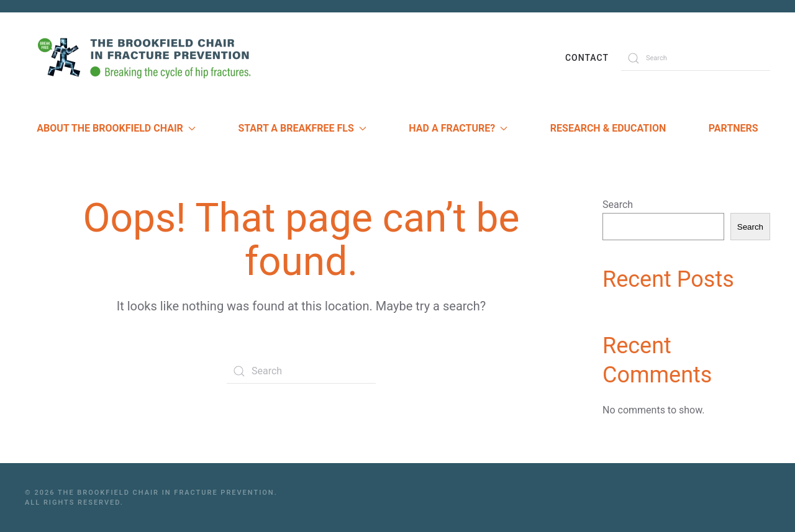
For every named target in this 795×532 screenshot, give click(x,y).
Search (618, 205)
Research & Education (608, 128)
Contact (587, 58)
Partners (734, 128)
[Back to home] (149, 58)
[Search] (696, 58)
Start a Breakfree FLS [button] (302, 128)
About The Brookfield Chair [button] (116, 128)
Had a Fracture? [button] (458, 128)
